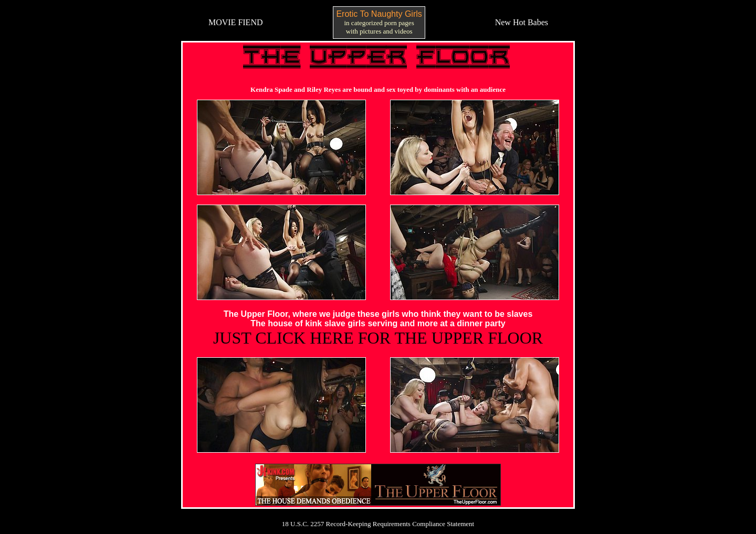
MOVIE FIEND (236, 22)
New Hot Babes (522, 22)
